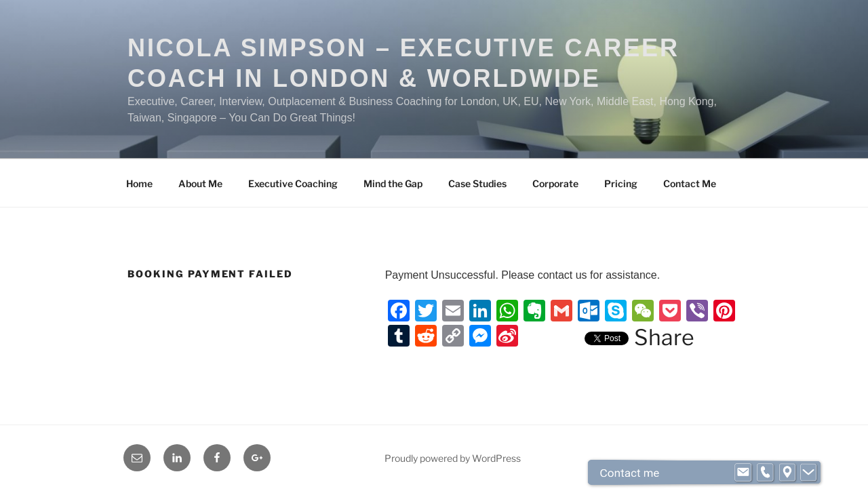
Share (664, 338)
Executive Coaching (293, 183)
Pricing (621, 183)
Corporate (555, 183)
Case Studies (477, 183)
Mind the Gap (393, 183)
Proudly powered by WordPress (453, 458)
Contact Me (690, 183)
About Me (200, 183)
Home (139, 183)
